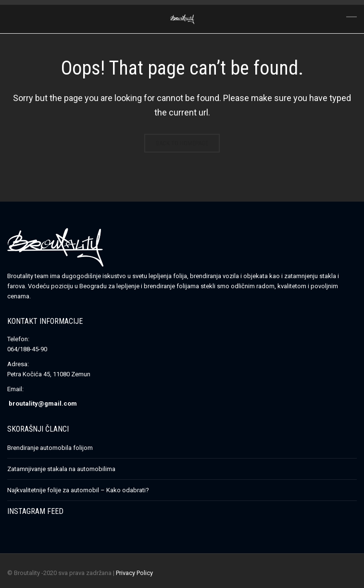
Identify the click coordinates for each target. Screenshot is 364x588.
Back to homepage (182, 143)
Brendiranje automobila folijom (50, 448)
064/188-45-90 (27, 349)
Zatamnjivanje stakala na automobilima (61, 469)
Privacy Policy (134, 573)
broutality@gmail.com (43, 403)
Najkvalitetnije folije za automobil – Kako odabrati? (78, 490)
